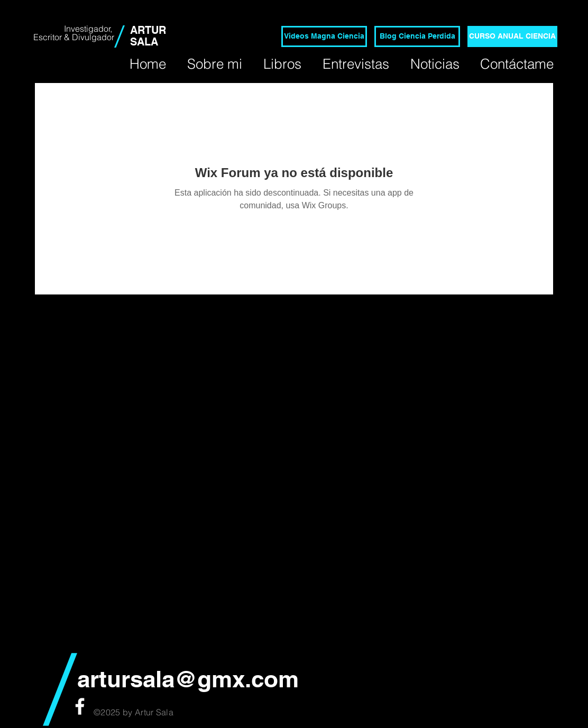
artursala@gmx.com (188, 679)
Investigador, (89, 29)
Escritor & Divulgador (74, 37)
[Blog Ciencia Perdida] (417, 36)
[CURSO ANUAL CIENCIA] (512, 36)
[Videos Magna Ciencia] (324, 36)
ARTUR (148, 30)
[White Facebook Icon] (80, 706)
